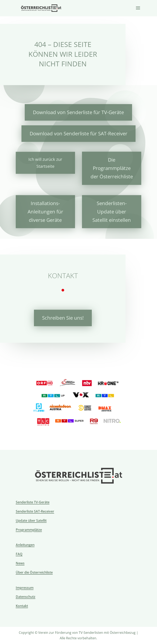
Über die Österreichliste (34, 572)
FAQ (19, 554)
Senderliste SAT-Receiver (35, 511)
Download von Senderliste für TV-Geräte (78, 112)
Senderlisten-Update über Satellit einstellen (112, 210)
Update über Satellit (31, 521)
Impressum (25, 588)
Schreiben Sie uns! (63, 317)
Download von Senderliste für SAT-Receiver (78, 133)
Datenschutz (26, 597)
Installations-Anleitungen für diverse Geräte (45, 210)
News (20, 563)
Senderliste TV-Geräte (33, 502)
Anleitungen (25, 545)
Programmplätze (29, 530)
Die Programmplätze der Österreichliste (112, 167)
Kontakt (22, 606)
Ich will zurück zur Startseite (45, 162)
